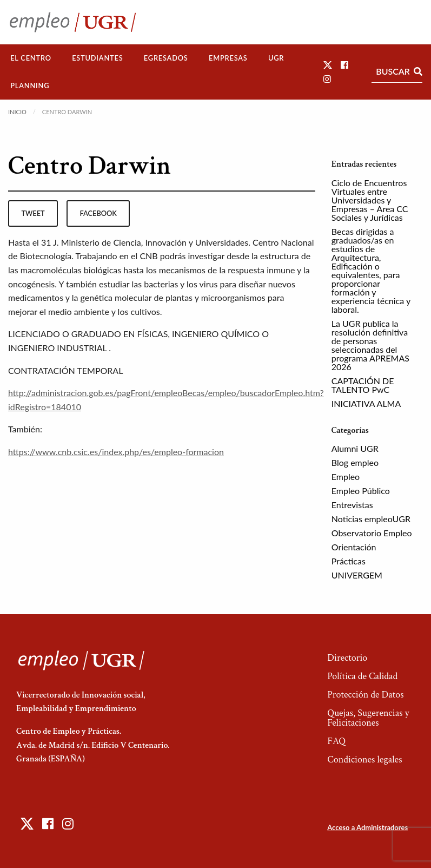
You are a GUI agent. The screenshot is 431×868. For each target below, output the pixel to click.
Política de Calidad (362, 676)
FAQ (336, 741)
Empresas (228, 58)
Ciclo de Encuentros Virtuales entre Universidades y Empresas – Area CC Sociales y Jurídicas (370, 200)
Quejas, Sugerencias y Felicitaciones (368, 718)
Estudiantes (97, 58)
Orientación (354, 547)
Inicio (17, 112)
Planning (30, 86)
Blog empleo (355, 462)
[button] (328, 65)
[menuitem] (31, 58)
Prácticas (349, 561)
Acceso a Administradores (367, 827)
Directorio (347, 658)
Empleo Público (361, 491)
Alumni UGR (355, 448)
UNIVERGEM (357, 575)
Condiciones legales (364, 760)
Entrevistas (352, 505)
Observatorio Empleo (372, 533)
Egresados (166, 58)
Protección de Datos (365, 695)
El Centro (31, 58)
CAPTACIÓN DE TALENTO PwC (363, 385)
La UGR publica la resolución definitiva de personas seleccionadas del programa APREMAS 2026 (370, 345)
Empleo (346, 476)
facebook (98, 213)
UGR (276, 58)
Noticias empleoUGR (371, 519)
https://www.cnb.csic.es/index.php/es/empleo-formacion (116, 452)
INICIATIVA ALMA (366, 403)
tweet (33, 213)
